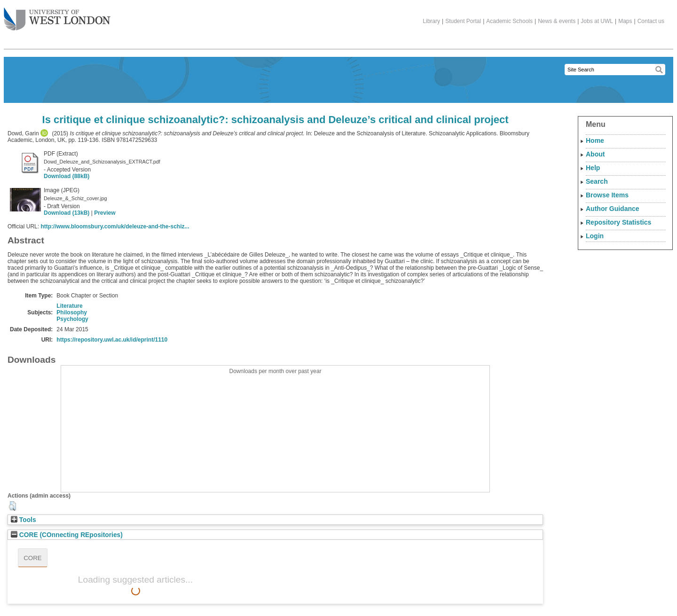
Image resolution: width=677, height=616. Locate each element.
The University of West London (57, 16)
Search (597, 181)
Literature (69, 306)
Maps (625, 21)
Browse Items (607, 195)
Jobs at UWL (597, 21)
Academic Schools (509, 21)
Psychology (72, 319)
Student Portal (463, 21)
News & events (557, 21)
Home (595, 140)
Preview (105, 213)
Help (593, 168)
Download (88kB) (67, 176)
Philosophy (72, 312)
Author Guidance (613, 209)
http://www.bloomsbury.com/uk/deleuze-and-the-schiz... (115, 226)
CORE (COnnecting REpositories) (67, 535)
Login (595, 236)
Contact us (651, 21)
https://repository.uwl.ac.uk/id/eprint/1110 (112, 340)
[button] (12, 506)
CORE (33, 558)
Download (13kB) (67, 213)
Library (431, 21)
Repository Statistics (618, 222)
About (595, 154)
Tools (24, 520)
